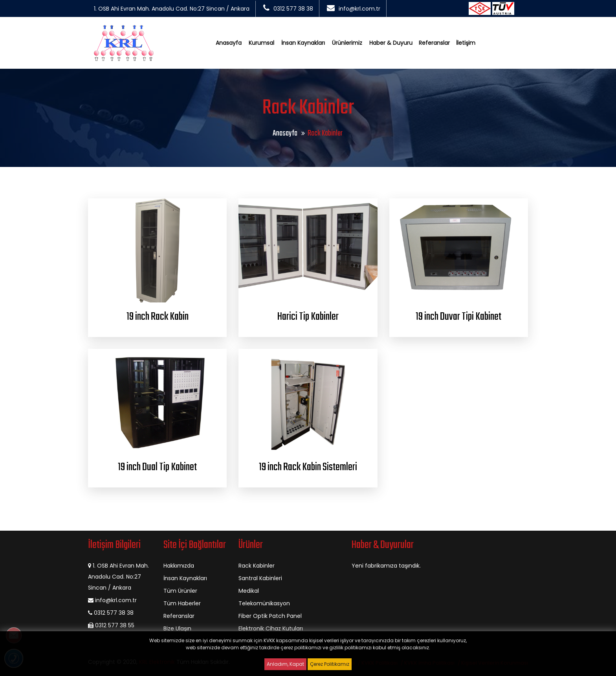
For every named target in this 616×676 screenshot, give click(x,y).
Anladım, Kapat (285, 664)
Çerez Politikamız (330, 664)
